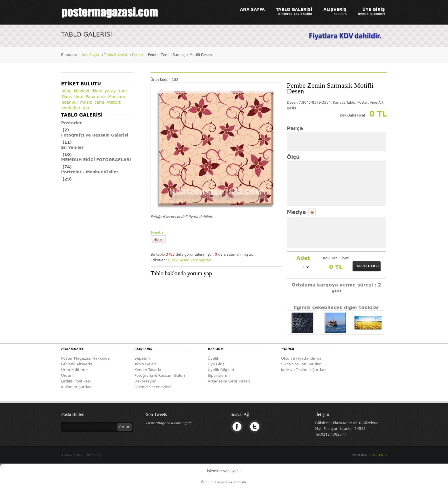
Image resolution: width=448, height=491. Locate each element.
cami (99, 102)
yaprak (205, 260)
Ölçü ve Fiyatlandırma (301, 358)
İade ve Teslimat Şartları (304, 370)
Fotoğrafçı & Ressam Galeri (160, 375)
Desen (137, 55)
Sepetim (142, 358)
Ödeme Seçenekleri (153, 387)
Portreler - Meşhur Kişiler (90, 172)
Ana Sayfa (90, 55)
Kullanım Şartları (76, 387)
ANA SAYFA (252, 9)
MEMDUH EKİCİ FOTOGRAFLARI (96, 160)
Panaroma (96, 97)
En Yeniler (72, 147)
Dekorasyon (146, 381)
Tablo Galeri (145, 364)
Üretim (67, 375)
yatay (110, 91)
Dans (67, 97)
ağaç (67, 91)
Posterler (72, 123)
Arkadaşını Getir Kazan (229, 381)
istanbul (70, 102)
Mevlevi (81, 91)
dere (79, 97)
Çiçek (173, 260)
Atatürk (114, 102)
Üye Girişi (217, 364)
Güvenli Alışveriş (77, 364)
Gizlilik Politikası (76, 381)
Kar (86, 108)
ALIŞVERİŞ (335, 11)
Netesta (380, 455)
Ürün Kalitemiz (75, 370)
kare (194, 260)
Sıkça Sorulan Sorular (301, 364)
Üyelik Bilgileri (221, 370)
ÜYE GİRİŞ (371, 11)
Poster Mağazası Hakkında (85, 358)
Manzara (117, 97)
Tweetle (157, 233)
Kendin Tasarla (148, 370)
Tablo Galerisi (115, 55)
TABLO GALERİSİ (294, 11)
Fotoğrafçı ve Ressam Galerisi (95, 135)
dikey (97, 91)
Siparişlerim (219, 375)
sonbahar (71, 108)
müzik (86, 102)
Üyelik (213, 358)
